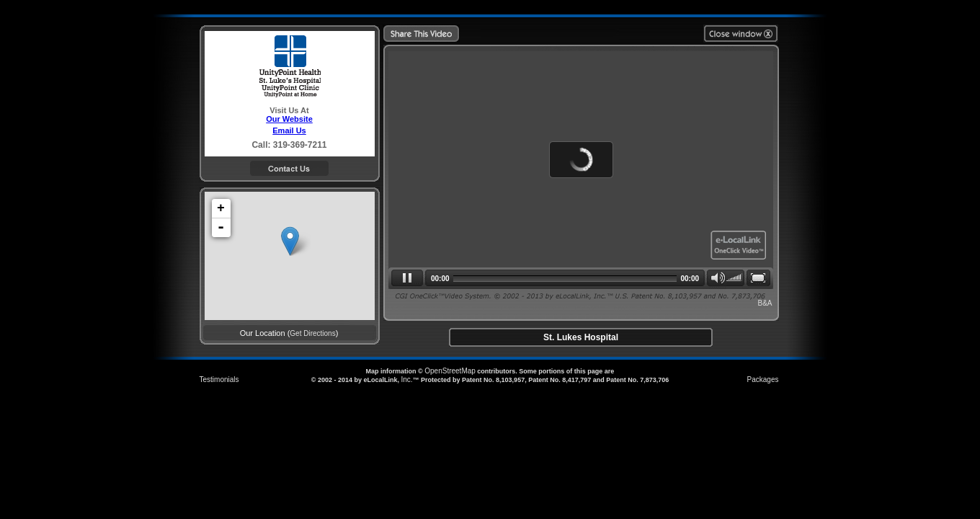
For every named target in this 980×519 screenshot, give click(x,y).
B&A (765, 303)
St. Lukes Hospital (581, 337)
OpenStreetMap (450, 371)
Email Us (289, 130)
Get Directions (312, 333)
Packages (763, 380)
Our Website (289, 119)
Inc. (406, 380)
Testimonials (219, 380)
